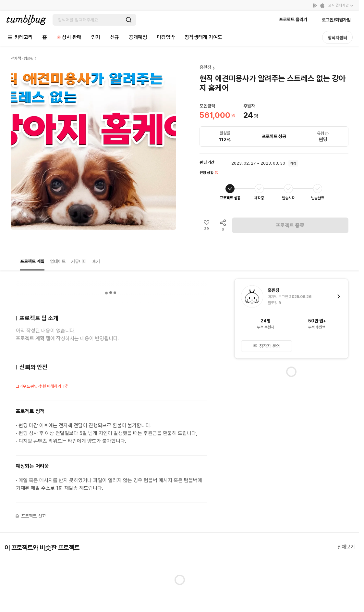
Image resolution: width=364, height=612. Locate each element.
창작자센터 (337, 38)
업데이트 (58, 261)
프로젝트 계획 (32, 261)
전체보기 (346, 547)
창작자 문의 (267, 346)
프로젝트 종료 (290, 225)
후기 (96, 261)
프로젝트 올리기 (293, 19)
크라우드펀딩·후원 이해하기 (42, 387)
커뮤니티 (79, 261)
